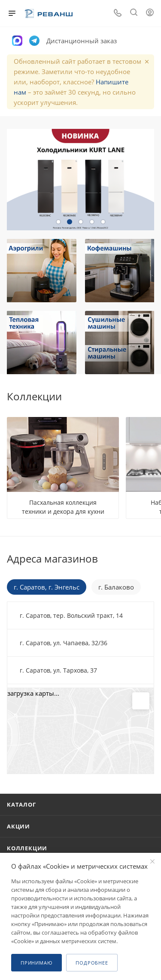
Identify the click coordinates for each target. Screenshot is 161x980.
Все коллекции (152, 396)
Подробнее (92, 963)
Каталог (21, 804)
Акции (18, 826)
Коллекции (27, 848)
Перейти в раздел (152, 559)
